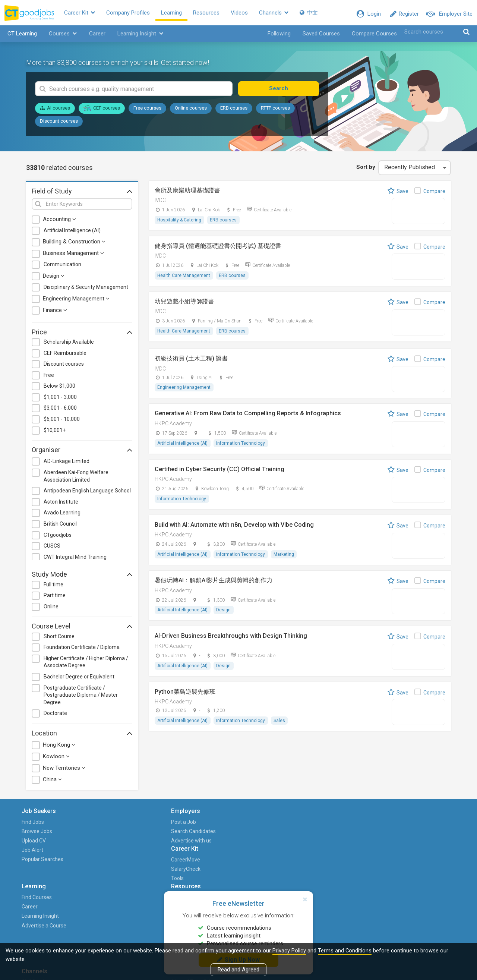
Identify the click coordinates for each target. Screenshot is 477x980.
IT (335, 862)
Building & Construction (74, 244)
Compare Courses (374, 36)
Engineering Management (76, 301)
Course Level (82, 628)
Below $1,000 (59, 388)
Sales (280, 725)
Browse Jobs (41, 834)
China (52, 782)
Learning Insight (139, 36)
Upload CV (38, 843)
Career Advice (292, 843)
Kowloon (56, 759)
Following (279, 36)
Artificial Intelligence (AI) (72, 233)
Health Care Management (184, 278)
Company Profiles (136, 14)
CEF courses (102, 110)
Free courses (147, 111)
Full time (53, 587)
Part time (55, 598)
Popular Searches (47, 862)
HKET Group (409, 834)
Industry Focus (292, 871)
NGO (338, 871)
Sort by (364, 169)
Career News (290, 824)
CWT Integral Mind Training (75, 559)
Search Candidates (111, 834)
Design (54, 278)
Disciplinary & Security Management (86, 289)
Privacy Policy (289, 951)
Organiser (82, 452)
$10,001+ (55, 432)
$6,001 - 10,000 (62, 421)
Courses (61, 36)
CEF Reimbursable (65, 355)
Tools (157, 843)
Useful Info (288, 880)
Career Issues (291, 853)
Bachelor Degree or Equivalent (79, 679)
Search (292, 91)
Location (82, 735)
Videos (247, 14)
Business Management (73, 256)
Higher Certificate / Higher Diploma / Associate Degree (86, 664)
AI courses (55, 111)
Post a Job (101, 824)
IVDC (160, 202)
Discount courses (59, 123)
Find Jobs (37, 824)
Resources (214, 14)
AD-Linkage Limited (67, 464)
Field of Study (82, 193)
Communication (62, 267)
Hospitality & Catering (180, 222)
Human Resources (355, 853)
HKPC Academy (173, 427)
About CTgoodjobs (417, 824)
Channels (282, 14)
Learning (179, 14)
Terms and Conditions (345, 951)
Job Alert (37, 853)
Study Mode (82, 577)
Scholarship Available (69, 344)
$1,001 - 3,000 (60, 399)
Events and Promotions (423, 862)
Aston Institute (61, 504)
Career (95, 36)
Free (49, 377)
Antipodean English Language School (87, 493)
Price (82, 334)
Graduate (344, 843)
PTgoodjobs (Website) (347, 885)
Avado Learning (62, 515)
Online (51, 609)
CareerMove (165, 824)
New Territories (64, 771)
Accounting (59, 221)
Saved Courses (321, 36)
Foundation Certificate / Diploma (82, 650)
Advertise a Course (235, 853)
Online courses (191, 111)
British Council (60, 526)
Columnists (288, 890)
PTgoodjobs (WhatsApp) (347, 904)
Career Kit (87, 14)
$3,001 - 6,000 (60, 410)
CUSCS (52, 548)
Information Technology (241, 447)
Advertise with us (109, 843)
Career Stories (292, 834)
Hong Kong (59, 747)
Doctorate (55, 716)
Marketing (285, 558)
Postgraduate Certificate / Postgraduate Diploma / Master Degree (81, 697)
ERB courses (234, 111)
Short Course (59, 639)
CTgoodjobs (58, 537)
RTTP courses (275, 111)
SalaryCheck (165, 834)
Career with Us (413, 843)
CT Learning (20, 36)
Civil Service (347, 824)
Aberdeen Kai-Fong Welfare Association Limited (76, 478)
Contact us (408, 853)
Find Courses (228, 824)
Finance (55, 312)
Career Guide (290, 862)
